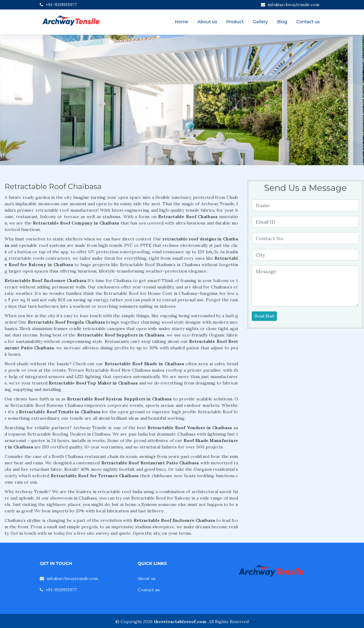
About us (207, 22)
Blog (282, 22)
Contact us (308, 22)
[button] (27, 100)
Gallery (260, 22)
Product (235, 22)
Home (182, 22)
